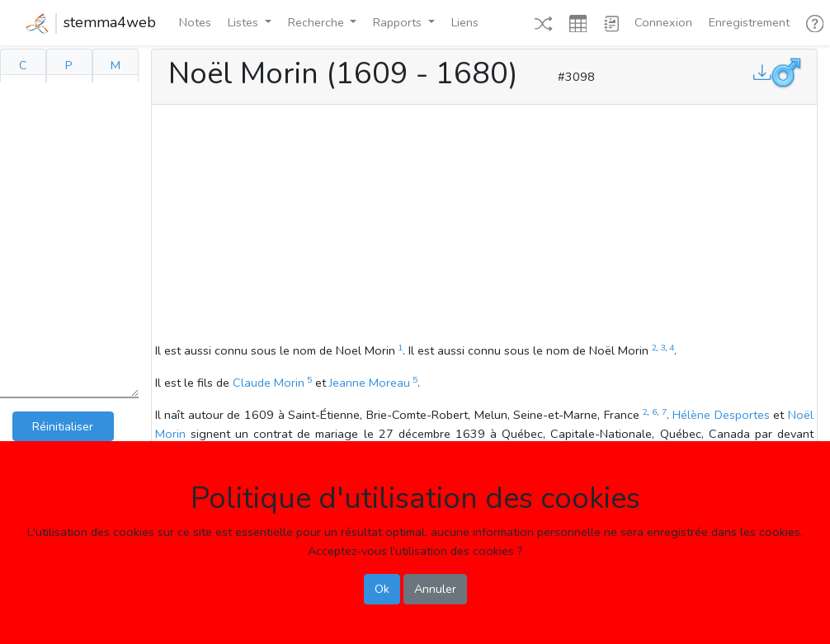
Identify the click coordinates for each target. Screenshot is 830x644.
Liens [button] (465, 22)
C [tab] (23, 65)
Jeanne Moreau (370, 383)
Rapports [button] (399, 22)
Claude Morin (269, 383)
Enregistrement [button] (749, 22)
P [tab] (69, 65)
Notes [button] (195, 22)
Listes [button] (245, 22)
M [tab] (116, 65)
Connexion (663, 22)
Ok (382, 589)
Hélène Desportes (721, 415)
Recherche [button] (318, 22)
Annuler (435, 589)
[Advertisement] (484, 226)
